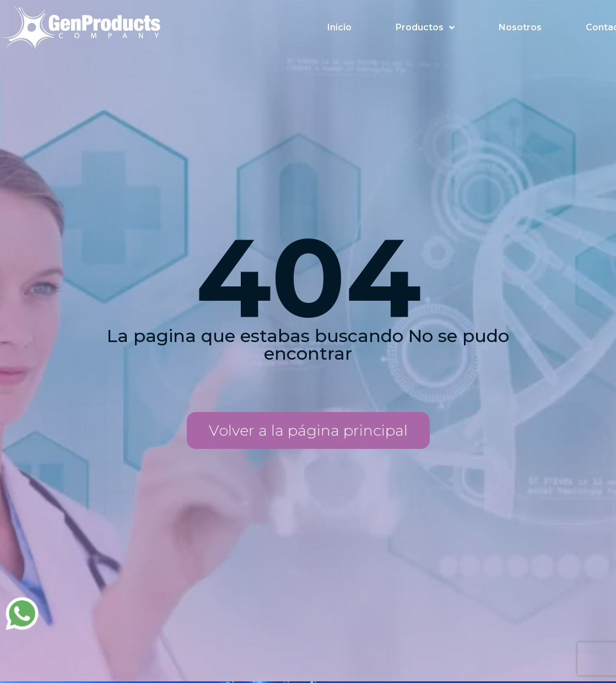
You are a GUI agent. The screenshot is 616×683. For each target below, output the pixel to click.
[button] (308, 430)
